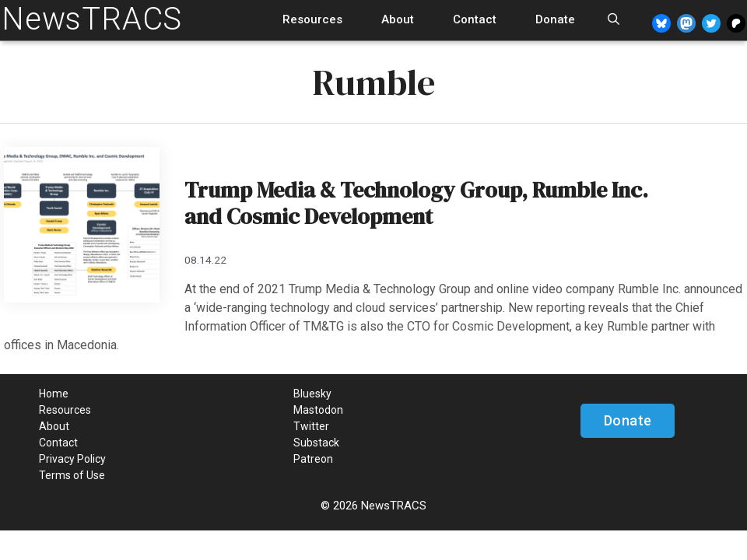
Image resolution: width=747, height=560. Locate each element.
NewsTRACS (92, 19)
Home (54, 394)
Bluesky (312, 394)
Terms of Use (72, 475)
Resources (312, 19)
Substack (316, 443)
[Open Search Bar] (614, 20)
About (398, 19)
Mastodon (318, 410)
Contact (475, 19)
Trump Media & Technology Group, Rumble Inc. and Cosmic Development (416, 203)
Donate (555, 19)
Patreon (313, 459)
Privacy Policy (72, 459)
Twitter (311, 426)
